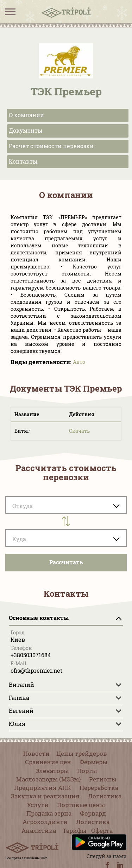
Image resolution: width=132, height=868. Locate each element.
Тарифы (74, 831)
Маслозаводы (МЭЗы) (48, 779)
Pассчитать (66, 562)
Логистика (105, 796)
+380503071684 (31, 655)
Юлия (17, 724)
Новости (36, 753)
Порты (87, 771)
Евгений (21, 711)
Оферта (102, 831)
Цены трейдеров (82, 753)
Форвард (93, 813)
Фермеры (93, 762)
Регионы (103, 779)
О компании (26, 115)
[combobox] (66, 538)
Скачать (79, 431)
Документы (26, 130)
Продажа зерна (49, 813)
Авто (79, 362)
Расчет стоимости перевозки (51, 146)
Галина (19, 698)
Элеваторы (52, 771)
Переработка (99, 788)
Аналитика (39, 831)
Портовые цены (81, 805)
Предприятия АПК (43, 788)
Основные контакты (39, 618)
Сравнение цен (48, 762)
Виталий (21, 685)
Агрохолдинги (45, 822)
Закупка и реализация (45, 796)
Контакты (23, 161)
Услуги (38, 805)
